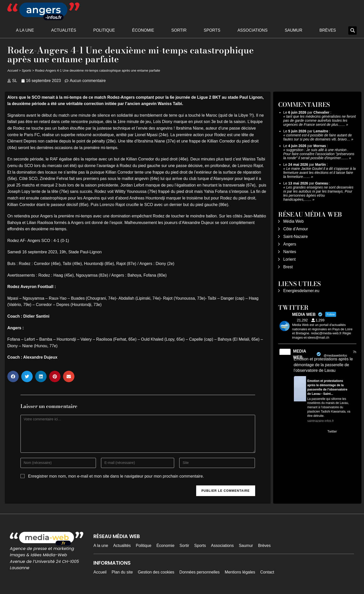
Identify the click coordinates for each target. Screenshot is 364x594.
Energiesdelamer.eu (301, 291)
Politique (104, 30)
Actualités (64, 30)
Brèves (328, 30)
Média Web (294, 221)
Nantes (290, 252)
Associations (252, 30)
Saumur (294, 30)
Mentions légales (240, 572)
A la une (25, 30)
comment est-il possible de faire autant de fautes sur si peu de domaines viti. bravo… (318, 137)
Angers (290, 244)
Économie (143, 30)
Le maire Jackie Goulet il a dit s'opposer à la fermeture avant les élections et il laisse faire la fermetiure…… (319, 173)
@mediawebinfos (335, 356)
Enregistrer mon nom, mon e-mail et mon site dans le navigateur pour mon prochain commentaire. (116, 476)
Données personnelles (200, 572)
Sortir (179, 30)
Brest (288, 267)
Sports (212, 30)
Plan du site (122, 572)
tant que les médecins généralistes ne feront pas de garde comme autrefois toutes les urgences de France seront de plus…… (319, 120)
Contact (267, 572)
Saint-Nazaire (296, 237)
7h (355, 352)
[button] (352, 30)
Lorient (289, 259)
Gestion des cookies (156, 572)
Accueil (13, 70)
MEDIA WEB (300, 354)
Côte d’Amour (296, 229)
